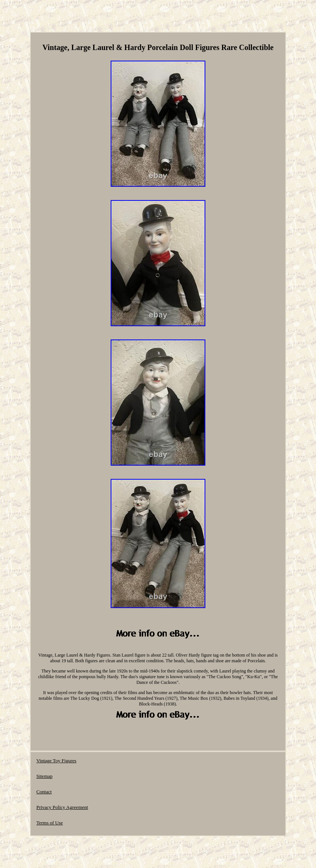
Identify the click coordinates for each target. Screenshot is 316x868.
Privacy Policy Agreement (62, 807)
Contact (44, 792)
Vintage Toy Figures (56, 761)
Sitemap (45, 776)
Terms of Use (50, 823)
